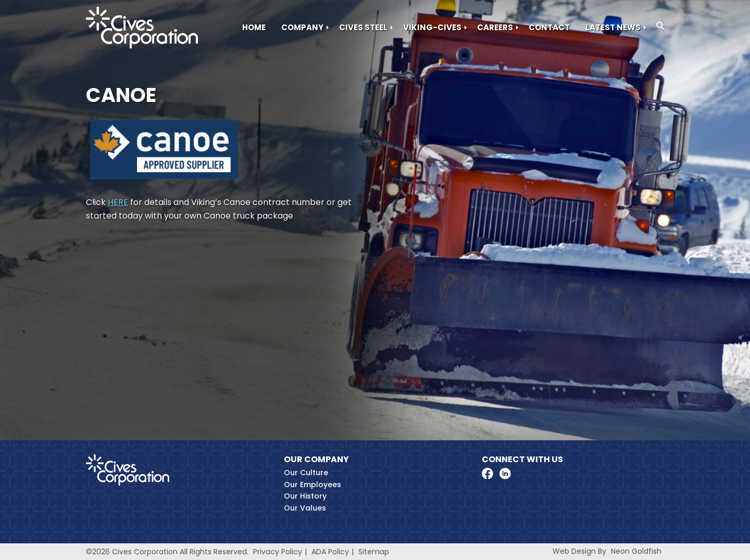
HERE (118, 202)
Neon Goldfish (636, 551)
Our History (305, 496)
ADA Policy (330, 552)
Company (302, 27)
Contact (549, 27)
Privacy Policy (278, 552)
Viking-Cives (432, 27)
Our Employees (312, 485)
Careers (495, 27)
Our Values (305, 508)
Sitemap (374, 552)
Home (254, 27)
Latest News (613, 27)
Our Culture (306, 473)
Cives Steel (363, 27)
